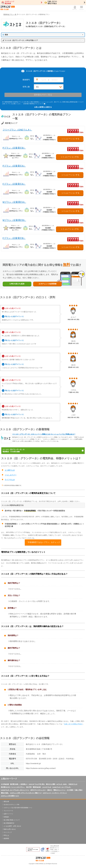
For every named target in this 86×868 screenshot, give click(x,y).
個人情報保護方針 (9, 823)
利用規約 (6, 817)
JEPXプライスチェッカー (38, 790)
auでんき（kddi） (62, 784)
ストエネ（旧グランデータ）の (43, 451)
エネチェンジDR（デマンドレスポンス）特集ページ (26, 793)
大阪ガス (50, 790)
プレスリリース (8, 811)
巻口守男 (29, 787)
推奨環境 (6, 839)
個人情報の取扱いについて (12, 820)
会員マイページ (8, 814)
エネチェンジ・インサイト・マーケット (55, 793)
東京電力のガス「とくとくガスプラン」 (13, 787)
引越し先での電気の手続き (73, 724)
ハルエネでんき (47, 787)
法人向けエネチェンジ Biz (11, 805)
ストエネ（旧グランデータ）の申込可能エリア (21, 40)
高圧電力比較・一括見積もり (19, 784)
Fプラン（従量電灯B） (14, 238)
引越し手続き (78, 790)
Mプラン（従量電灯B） (14, 220)
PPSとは (6, 835)
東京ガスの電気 (51, 784)
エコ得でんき (10, 470)
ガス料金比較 (5, 784)
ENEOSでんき (73, 784)
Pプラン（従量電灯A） (14, 166)
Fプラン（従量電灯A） (14, 184)
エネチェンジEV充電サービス (10, 796)
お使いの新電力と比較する (43, 107)
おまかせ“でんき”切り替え (37, 784)
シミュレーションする (70, 139)
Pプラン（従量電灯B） (14, 148)
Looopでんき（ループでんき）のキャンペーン (15, 790)
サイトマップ (8, 832)
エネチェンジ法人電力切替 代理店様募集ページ (18, 808)
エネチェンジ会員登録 (48, 284)
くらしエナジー (11, 475)
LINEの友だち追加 (17, 284)
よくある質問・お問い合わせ (12, 826)
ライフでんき (10, 480)
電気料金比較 (37, 787)
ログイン (75, 8)
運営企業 (6, 802)
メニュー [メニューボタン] (82, 8)
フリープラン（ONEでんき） (17, 130)
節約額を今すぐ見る (43, 95)
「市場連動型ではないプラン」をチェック (43, 542)
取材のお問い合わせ (10, 829)
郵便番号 (26, 80)
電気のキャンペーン (59, 790)
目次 (5, 35)
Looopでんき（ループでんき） (62, 787)
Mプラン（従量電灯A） (14, 202)
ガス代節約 (70, 790)
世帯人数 (26, 87)
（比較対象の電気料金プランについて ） (34, 104)
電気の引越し (5, 793)
